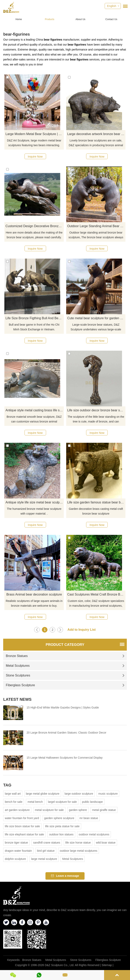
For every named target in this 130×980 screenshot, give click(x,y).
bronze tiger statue (16, 843)
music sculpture (108, 794)
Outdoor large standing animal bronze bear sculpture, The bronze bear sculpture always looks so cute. (96, 235)
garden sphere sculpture (59, 818)
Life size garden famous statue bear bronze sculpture (96, 502)
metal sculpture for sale (49, 810)
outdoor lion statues (61, 834)
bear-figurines (16, 34)
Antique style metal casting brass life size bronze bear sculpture (34, 410)
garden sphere (78, 810)
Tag (7, 785)
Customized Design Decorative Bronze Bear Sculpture (34, 226)
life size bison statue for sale (22, 826)
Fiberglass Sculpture (65, 685)
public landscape (92, 802)
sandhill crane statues (47, 843)
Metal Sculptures (65, 666)
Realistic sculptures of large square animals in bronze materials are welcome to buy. (34, 603)
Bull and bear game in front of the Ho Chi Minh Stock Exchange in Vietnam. (34, 327)
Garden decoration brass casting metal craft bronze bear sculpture (96, 511)
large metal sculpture (44, 859)
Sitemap (107, 965)
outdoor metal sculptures (94, 834)
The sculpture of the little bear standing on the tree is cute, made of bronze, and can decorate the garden (96, 419)
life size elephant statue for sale (24, 834)
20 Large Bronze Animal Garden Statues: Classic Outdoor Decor (66, 733)
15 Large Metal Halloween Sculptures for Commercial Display (65, 758)
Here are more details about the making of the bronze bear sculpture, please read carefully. (34, 235)
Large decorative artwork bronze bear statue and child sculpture (96, 134)
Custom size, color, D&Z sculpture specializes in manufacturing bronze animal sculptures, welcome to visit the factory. (96, 604)
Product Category (65, 645)
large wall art (13, 794)
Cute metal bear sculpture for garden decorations (96, 318)
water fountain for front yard (22, 818)
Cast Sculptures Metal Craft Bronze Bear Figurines (96, 594)
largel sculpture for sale (63, 802)
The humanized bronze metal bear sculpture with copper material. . (34, 511)
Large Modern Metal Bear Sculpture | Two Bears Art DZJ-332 (34, 134)
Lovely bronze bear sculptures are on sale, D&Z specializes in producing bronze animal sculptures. (96, 143)
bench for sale (14, 802)
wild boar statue (106, 843)
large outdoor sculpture (79, 794)
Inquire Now (35, 157)
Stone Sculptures (65, 675)
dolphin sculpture (15, 859)
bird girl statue (46, 851)
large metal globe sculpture (43, 794)
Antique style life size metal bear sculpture (34, 502)
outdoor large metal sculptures (79, 851)
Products (50, 19)
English (112, 6)
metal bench (35, 802)
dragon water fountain (18, 851)
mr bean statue (89, 818)
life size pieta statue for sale (62, 826)
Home (19, 19)
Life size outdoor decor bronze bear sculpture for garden (96, 410)
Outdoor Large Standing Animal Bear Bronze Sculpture (96, 226)
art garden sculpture (17, 810)
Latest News (17, 699)
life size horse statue (78, 843)
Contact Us (111, 19)
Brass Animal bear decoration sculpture (34, 594)
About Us (80, 19)
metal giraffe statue (104, 810)
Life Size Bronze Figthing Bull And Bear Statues (34, 318)
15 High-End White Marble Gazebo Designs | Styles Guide (63, 708)
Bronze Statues (65, 656)
